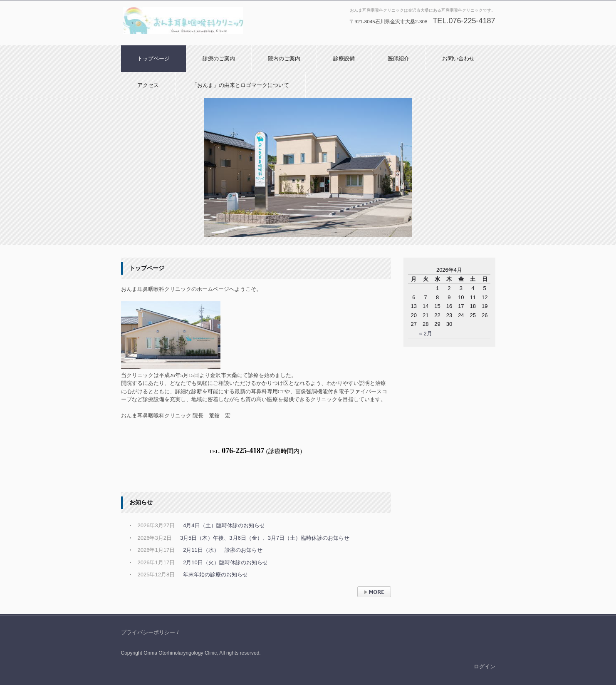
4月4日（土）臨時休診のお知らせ (224, 525)
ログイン (485, 666)
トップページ (153, 58)
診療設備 (344, 58)
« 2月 (426, 334)
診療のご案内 (219, 58)
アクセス (148, 85)
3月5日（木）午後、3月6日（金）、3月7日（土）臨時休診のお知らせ (265, 538)
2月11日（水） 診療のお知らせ (223, 550)
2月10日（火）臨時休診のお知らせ (225, 562)
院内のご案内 (284, 58)
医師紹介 (398, 58)
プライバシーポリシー (148, 632)
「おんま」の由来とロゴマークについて (240, 85)
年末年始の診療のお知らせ (215, 575)
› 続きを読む (372, 601)
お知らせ (141, 502)
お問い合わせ (458, 58)
